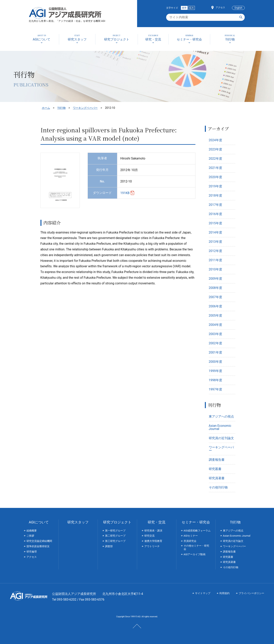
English (238, 8)
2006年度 (215, 306)
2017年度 (215, 205)
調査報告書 (217, 460)
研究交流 (149, 536)
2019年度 (215, 186)
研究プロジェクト (117, 522)
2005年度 (215, 316)
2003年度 (215, 334)
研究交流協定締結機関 (39, 541)
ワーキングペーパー (85, 108)
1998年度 (215, 380)
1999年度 (215, 371)
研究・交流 (157, 522)
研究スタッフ (78, 522)
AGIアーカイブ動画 (195, 554)
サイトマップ (203, 593)
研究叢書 (215, 469)
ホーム (46, 108)
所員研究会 (190, 541)
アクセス (220, 7)
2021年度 (215, 168)
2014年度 (215, 232)
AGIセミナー (191, 536)
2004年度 (215, 325)
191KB (125, 193)
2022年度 (215, 159)
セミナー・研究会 (196, 522)
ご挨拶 (30, 536)
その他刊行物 (218, 487)
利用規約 (225, 593)
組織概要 (32, 531)
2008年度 (215, 288)
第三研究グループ (115, 541)
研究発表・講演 (153, 531)
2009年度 (215, 279)
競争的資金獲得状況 (38, 546)
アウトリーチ (152, 546)
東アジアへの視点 (221, 416)
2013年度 (215, 242)
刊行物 (61, 108)
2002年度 (215, 343)
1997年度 (215, 389)
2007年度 (215, 297)
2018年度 (215, 196)
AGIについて (39, 522)
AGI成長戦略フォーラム (197, 531)
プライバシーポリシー (251, 593)
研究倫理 (32, 552)
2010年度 (215, 269)
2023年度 (215, 149)
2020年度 (215, 177)
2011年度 (215, 260)
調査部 (109, 546)
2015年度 (215, 223)
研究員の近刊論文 (221, 438)
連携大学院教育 (153, 541)
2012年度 (215, 251)
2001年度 (215, 352)
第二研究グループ (115, 536)
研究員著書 (217, 478)
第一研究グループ (115, 531)
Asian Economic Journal (220, 427)
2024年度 (215, 140)
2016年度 (215, 214)
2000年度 (215, 362)
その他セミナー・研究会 (196, 547)
